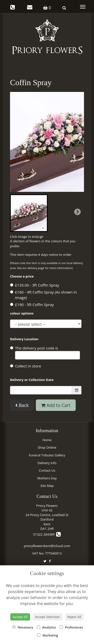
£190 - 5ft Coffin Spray (32, 305)
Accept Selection (48, 617)
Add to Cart (56, 405)
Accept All (20, 617)
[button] (29, 213)
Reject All (74, 617)
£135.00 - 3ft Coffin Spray (35, 285)
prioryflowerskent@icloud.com (47, 546)
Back (22, 405)
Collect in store (26, 366)
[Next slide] (77, 212)
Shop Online (47, 447)
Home (47, 440)
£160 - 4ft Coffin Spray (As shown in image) (43, 295)
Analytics (46, 627)
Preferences (71, 627)
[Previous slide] (17, 212)
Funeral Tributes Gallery (47, 455)
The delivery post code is (45, 352)
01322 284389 (47, 534)
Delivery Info (47, 463)
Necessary (23, 627)
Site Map (47, 486)
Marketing (48, 635)
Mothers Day (47, 478)
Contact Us (47, 470)
